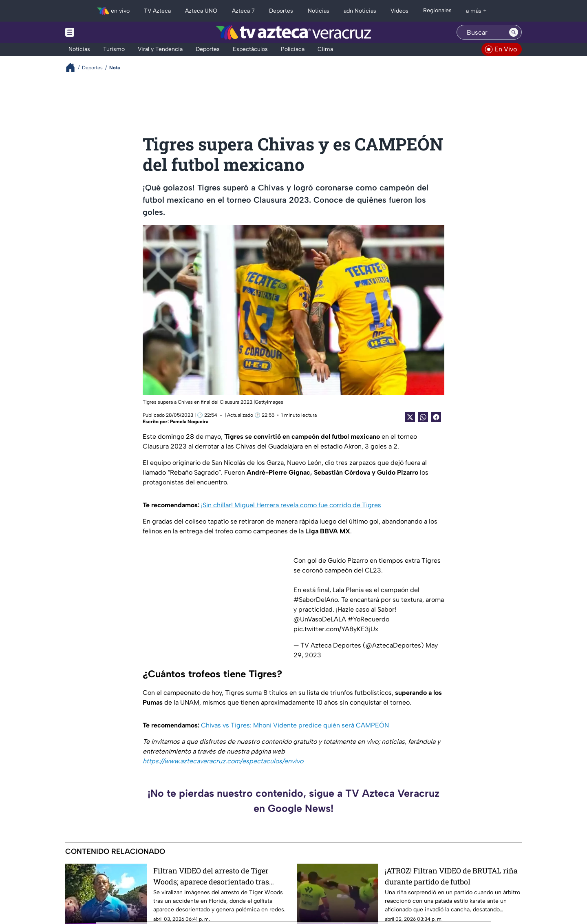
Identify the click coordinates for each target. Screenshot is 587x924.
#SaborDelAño (316, 600)
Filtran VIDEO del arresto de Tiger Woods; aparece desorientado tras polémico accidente (211, 876)
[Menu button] (98, 32)
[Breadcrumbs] (74, 67)
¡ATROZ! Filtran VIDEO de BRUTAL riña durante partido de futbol (451, 876)
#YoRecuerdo (369, 619)
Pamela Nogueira (189, 422)
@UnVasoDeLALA (320, 619)
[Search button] (514, 32)
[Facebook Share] (436, 417)
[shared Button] (423, 417)
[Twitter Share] (410, 417)
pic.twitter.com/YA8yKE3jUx (336, 629)
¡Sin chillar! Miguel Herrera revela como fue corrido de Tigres (291, 505)
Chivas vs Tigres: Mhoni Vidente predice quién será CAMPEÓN (295, 725)
